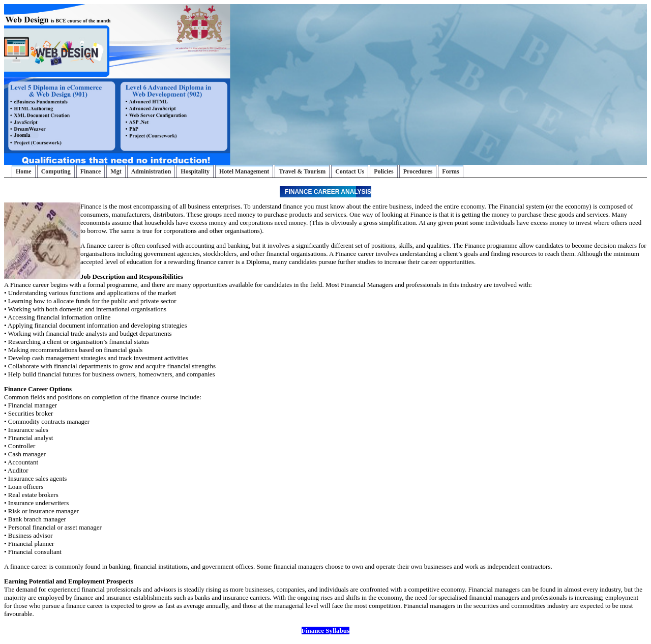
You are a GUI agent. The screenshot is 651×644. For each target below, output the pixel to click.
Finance (91, 171)
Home (24, 171)
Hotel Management (244, 171)
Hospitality (195, 171)
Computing (56, 171)
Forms (450, 171)
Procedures (418, 171)
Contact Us (350, 171)
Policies (384, 171)
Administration (151, 171)
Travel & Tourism (302, 171)
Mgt (116, 171)
